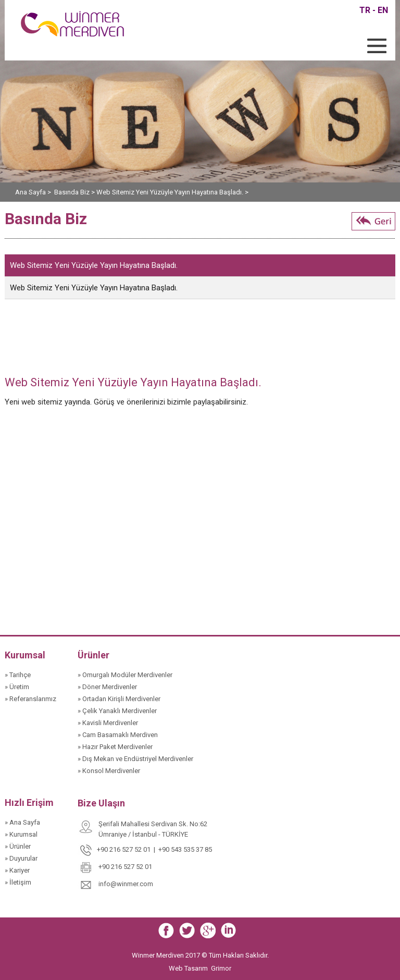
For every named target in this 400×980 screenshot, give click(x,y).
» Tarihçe (18, 675)
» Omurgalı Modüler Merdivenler (125, 675)
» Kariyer (17, 870)
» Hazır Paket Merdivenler (115, 747)
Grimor (221, 968)
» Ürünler (18, 846)
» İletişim (18, 882)
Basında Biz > (75, 192)
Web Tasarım (189, 968)
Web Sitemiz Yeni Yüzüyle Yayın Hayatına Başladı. (94, 265)
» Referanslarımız (30, 699)
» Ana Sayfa (22, 822)
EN (383, 10)
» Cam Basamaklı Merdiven (118, 735)
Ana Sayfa (31, 192)
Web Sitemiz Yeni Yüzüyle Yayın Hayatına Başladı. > (172, 192)
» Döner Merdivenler (107, 687)
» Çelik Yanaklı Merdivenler (117, 711)
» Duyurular (21, 858)
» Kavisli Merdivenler (108, 723)
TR (365, 10)
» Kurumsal (21, 834)
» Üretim (17, 687)
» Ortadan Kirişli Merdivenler (119, 699)
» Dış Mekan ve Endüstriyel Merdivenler (135, 759)
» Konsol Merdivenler (109, 771)
